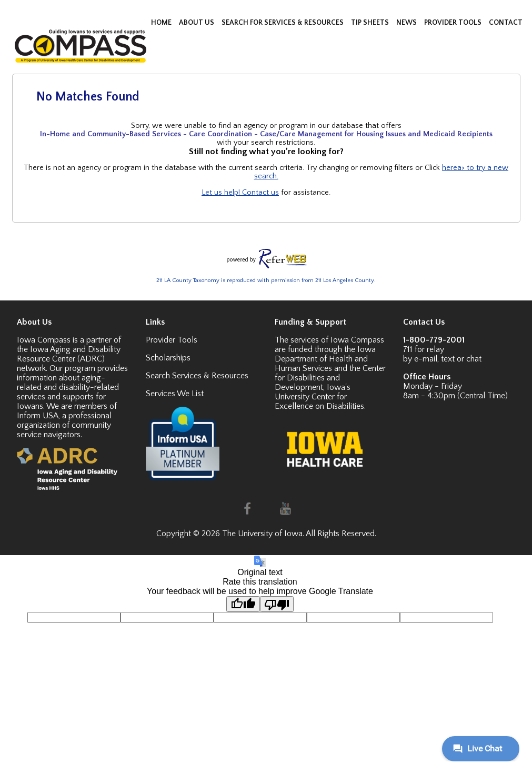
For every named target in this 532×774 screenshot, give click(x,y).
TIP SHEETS (371, 23)
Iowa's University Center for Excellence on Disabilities (319, 397)
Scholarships (168, 358)
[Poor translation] (277, 604)
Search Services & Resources (197, 376)
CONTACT (506, 23)
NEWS (407, 23)
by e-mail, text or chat (442, 359)
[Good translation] (243, 604)
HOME (162, 23)
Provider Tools (172, 340)
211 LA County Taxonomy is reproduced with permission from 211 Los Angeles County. (266, 280)
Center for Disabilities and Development (330, 378)
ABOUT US (197, 23)
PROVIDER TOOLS (454, 23)
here (450, 168)
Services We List (175, 394)
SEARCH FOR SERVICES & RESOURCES (283, 23)
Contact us (260, 193)
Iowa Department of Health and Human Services (325, 359)
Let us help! (222, 193)
